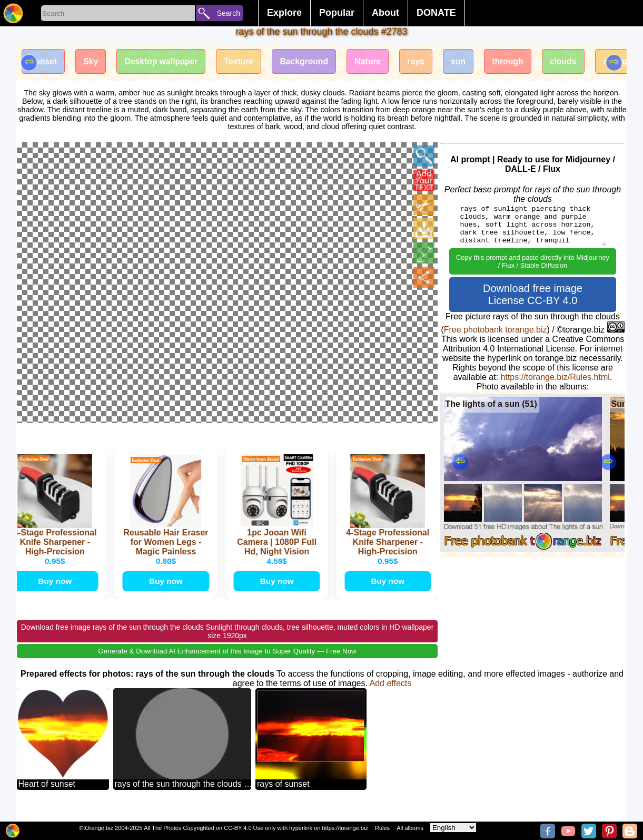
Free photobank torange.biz (496, 330)
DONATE (436, 13)
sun (469, 62)
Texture (245, 62)
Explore (284, 13)
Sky (93, 62)
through (520, 62)
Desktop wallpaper (165, 62)
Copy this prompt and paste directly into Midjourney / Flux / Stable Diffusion (533, 261)
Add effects (390, 694)
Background (311, 62)
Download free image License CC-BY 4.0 (533, 294)
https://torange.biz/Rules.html (555, 377)
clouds (577, 62)
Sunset (44, 62)
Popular (337, 13)
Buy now (56, 591)
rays (426, 62)
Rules (382, 828)
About (385, 13)
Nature (377, 62)
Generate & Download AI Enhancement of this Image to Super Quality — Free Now (227, 662)
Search (229, 13)
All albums (410, 828)
